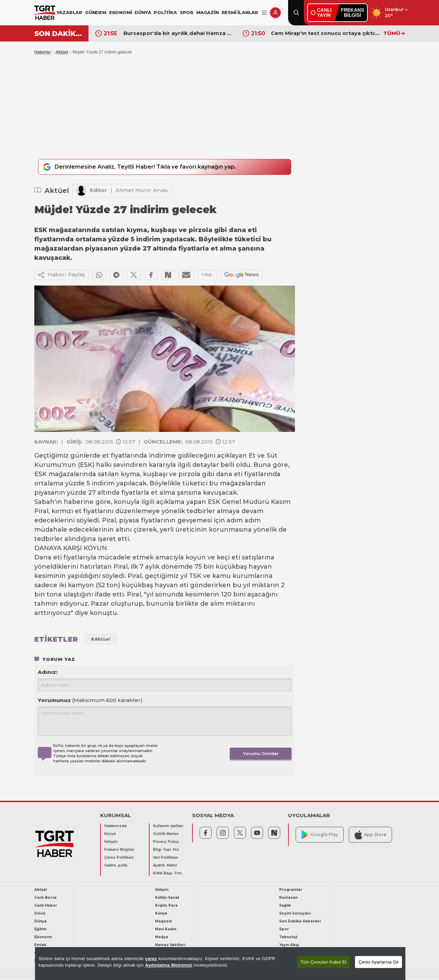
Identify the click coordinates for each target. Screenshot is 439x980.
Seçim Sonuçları (295, 914)
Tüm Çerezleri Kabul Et (323, 962)
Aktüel (62, 52)
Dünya (40, 922)
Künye (110, 834)
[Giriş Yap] (275, 13)
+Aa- (207, 275)
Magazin (163, 922)
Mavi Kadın (166, 930)
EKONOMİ (121, 12)
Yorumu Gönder (261, 754)
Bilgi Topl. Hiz (166, 850)
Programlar (291, 890)
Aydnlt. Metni (165, 866)
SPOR (187, 12)
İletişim (111, 842)
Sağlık (285, 906)
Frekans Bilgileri (119, 850)
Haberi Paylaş (62, 276)
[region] (220, 964)
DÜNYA (143, 12)
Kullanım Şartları (168, 827)
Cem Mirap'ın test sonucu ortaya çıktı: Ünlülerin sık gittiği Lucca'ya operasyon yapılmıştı (325, 33)
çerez (151, 959)
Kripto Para (166, 906)
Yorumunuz (90, 701)
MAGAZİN (207, 12)
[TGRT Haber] (45, 13)
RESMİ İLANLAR (240, 12)
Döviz (40, 914)
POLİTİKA (165, 12)
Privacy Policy (166, 842)
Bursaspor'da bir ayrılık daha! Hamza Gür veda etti (178, 33)
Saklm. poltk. (116, 866)
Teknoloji (288, 938)
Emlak (40, 946)
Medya (162, 938)
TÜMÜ (394, 33)
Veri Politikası (165, 858)
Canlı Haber (46, 906)
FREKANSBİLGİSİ (353, 13)
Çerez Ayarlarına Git (378, 962)
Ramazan (288, 898)
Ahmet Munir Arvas (142, 191)
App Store (370, 835)
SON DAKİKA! (59, 34)
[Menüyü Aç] (264, 13)
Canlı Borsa (45, 898)
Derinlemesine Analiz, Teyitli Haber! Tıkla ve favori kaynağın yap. (147, 167)
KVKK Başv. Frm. (168, 874)
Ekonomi (43, 938)
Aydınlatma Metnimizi (169, 965)
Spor (284, 930)
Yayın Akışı (289, 946)
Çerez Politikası (119, 858)
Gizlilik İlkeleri (166, 834)
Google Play (320, 836)
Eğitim (40, 930)
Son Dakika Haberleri (300, 922)
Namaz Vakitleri (170, 946)
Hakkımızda (115, 827)
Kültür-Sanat (167, 898)
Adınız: (48, 673)
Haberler (43, 52)
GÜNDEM (96, 12)
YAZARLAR (69, 12)
